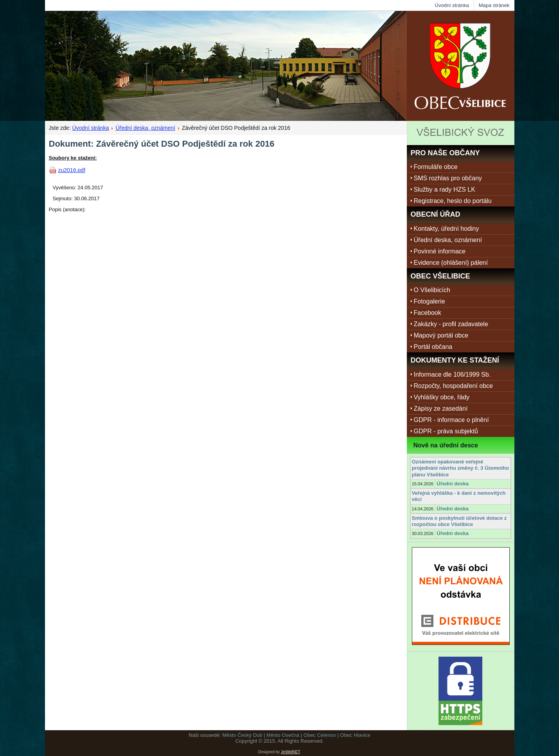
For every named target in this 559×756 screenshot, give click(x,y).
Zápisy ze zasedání (441, 409)
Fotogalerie (430, 301)
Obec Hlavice (355, 735)
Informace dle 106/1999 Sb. (452, 374)
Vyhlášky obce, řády (442, 397)
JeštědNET (290, 752)
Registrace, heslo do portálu (453, 201)
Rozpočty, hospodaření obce (454, 386)
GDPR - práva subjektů (446, 431)
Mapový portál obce (441, 335)
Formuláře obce (436, 167)
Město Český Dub (242, 735)
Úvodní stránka (452, 5)
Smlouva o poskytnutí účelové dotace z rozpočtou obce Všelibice (459, 521)
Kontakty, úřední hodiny (447, 229)
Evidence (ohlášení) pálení (451, 263)
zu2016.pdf (72, 170)
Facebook (428, 313)
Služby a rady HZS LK (445, 189)
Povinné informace (440, 251)
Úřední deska (453, 484)
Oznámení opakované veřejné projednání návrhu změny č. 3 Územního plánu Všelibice (461, 468)
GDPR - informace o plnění (451, 420)
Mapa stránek (494, 5)
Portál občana (433, 347)
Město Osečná (283, 735)
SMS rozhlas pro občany (448, 178)
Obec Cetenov (320, 735)
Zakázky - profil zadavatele (451, 324)
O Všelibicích (432, 290)
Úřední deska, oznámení (145, 128)
